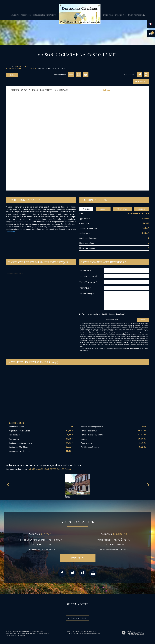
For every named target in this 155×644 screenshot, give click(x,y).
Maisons (33, 68)
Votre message (87, 293)
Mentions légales (19, 633)
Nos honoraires (30, 633)
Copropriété (122, 209)
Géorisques (11, 231)
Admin (42, 633)
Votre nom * (85, 270)
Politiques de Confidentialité (114, 348)
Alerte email (139, 15)
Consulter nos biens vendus (45, 15)
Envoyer (143, 320)
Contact (129, 15)
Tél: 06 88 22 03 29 (41, 545)
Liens (37, 633)
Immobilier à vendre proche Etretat (20, 67)
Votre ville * (85, 288)
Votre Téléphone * (88, 282)
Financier (142, 209)
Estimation (119, 15)
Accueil (9, 68)
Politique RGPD (20, 635)
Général (86, 209)
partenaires (108, 15)
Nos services (26, 15)
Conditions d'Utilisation (134, 348)
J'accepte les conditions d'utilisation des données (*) (103, 314)
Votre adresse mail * (89, 276)
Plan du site (10, 633)
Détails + (103, 209)
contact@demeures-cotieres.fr (41, 550)
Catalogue (15, 15)
